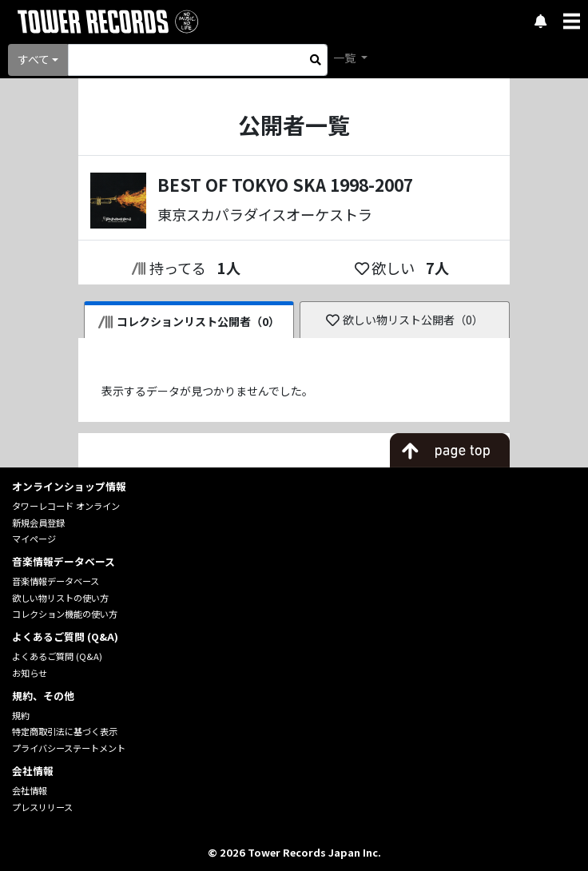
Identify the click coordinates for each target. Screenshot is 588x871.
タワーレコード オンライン (66, 506)
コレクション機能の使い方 (65, 614)
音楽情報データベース (56, 581)
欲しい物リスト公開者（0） (405, 320)
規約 (21, 715)
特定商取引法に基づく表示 (65, 731)
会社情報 (30, 790)
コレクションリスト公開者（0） (189, 321)
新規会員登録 (38, 523)
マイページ (34, 539)
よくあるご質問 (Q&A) (57, 656)
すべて (34, 59)
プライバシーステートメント (69, 748)
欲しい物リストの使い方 (60, 598)
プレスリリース (42, 807)
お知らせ (30, 673)
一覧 (346, 58)
